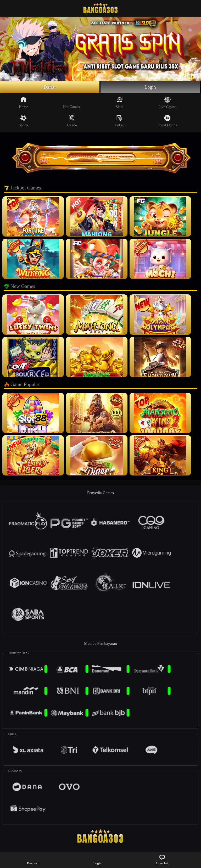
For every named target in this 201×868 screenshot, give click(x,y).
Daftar (50, 87)
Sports (24, 121)
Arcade (72, 121)
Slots (119, 103)
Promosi (33, 859)
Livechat (162, 859)
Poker (119, 121)
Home (24, 103)
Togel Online (167, 121)
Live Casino (167, 103)
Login (150, 87)
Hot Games (71, 103)
